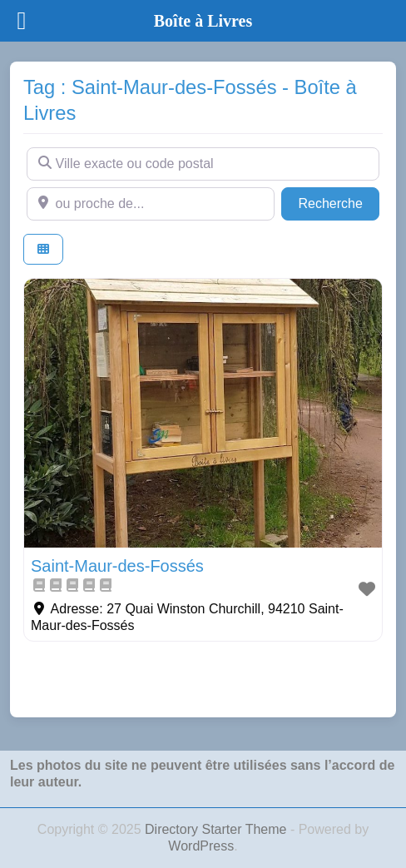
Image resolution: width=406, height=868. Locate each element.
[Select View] (43, 249)
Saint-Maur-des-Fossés (117, 566)
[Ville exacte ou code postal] (203, 164)
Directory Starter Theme (218, 829)
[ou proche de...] (151, 204)
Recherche (339, 202)
